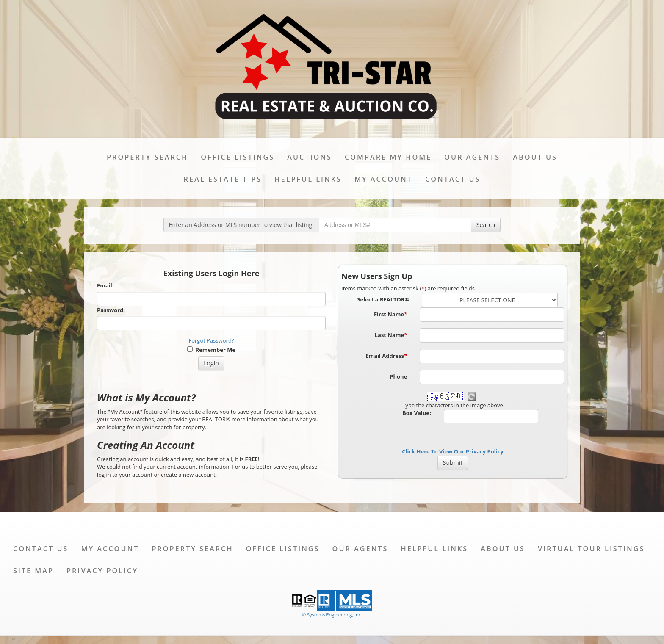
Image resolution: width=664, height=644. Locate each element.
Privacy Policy (102, 571)
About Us (535, 157)
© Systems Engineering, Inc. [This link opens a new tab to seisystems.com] (332, 615)
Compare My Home (388, 157)
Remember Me (211, 350)
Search (486, 225)
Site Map (33, 571)
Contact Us (453, 179)
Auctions (310, 157)
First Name (390, 314)
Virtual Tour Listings (591, 549)
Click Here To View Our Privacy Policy (453, 451)
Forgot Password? (212, 340)
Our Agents (472, 157)
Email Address (386, 356)
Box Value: (417, 413)
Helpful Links (308, 179)
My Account (383, 179)
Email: (105, 285)
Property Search (147, 157)
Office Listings (238, 157)
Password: (111, 310)
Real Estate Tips (223, 179)
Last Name (391, 335)
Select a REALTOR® (383, 299)
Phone (398, 376)
